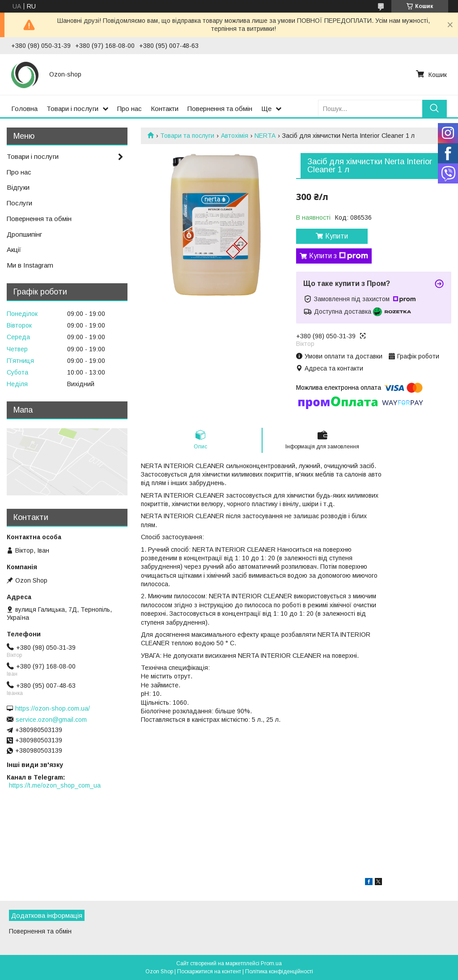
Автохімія (235, 136)
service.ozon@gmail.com (51, 720)
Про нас (129, 109)
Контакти (165, 109)
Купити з (339, 256)
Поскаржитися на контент (209, 971)
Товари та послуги (187, 136)
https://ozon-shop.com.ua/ (53, 708)
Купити (337, 236)
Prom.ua (271, 963)
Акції (14, 249)
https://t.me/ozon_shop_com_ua (55, 785)
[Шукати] (435, 109)
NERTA (265, 136)
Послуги (19, 203)
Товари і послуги (72, 109)
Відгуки (18, 187)
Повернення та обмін (220, 109)
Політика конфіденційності (279, 971)
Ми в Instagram (30, 265)
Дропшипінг (24, 234)
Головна (24, 109)
